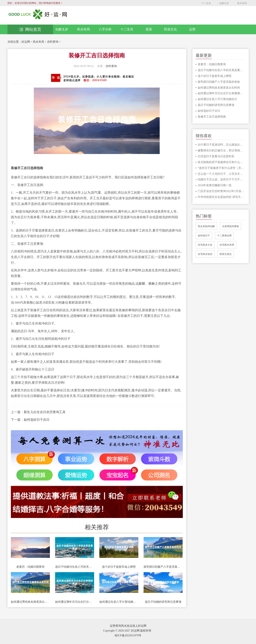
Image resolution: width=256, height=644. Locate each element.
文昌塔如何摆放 (230, 226)
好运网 (26, 42)
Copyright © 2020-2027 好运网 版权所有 (127, 631)
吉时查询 (53, 42)
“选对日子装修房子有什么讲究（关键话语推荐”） (222, 168)
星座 (149, 29)
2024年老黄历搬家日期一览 (215, 185)
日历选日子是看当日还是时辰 (216, 156)
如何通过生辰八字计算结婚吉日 (119, 602)
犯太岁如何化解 (206, 226)
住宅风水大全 (205, 245)
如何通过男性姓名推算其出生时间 (30, 602)
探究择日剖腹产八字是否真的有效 (163, 567)
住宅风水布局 (227, 245)
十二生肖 (206, 3)
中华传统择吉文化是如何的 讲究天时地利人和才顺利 (222, 197)
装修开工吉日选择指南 (212, 117)
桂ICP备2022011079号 (128, 635)
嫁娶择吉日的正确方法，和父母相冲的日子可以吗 (222, 150)
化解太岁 (224, 3)
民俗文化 (171, 29)
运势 (192, 29)
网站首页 (30, 29)
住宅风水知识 (205, 254)
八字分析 (105, 29)
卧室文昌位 (226, 254)
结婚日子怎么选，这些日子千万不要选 (222, 179)
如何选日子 (204, 236)
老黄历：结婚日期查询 (30, 567)
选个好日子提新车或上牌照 (119, 567)
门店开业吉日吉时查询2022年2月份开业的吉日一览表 (222, 191)
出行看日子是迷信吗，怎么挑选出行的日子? (222, 145)
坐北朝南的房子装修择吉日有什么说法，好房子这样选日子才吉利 (222, 162)
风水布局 (242, 3)
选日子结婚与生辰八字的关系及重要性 (75, 567)
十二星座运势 (224, 236)
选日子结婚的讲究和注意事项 (163, 602)
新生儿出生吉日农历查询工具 (45, 412)
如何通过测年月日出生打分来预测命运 (75, 602)
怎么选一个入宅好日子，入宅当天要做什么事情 (222, 174)
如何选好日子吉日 (37, 420)
